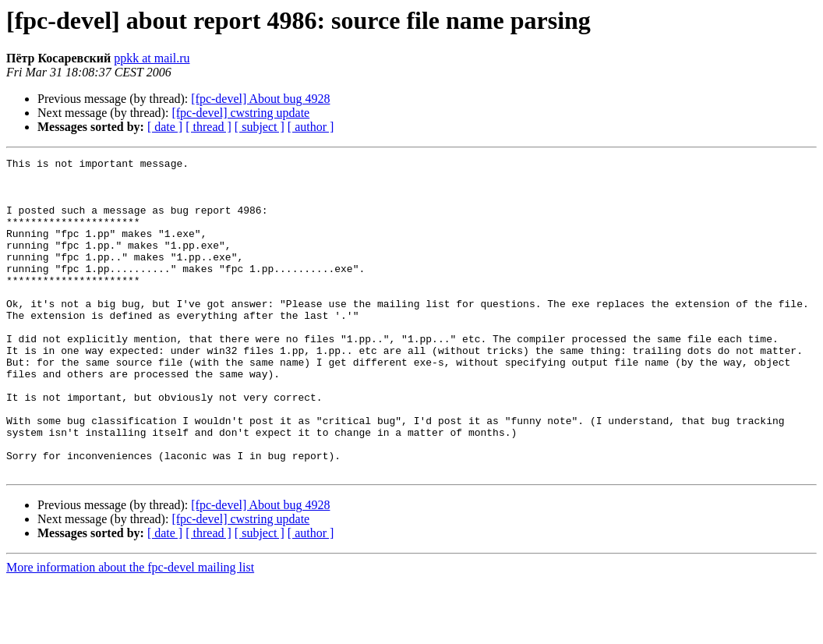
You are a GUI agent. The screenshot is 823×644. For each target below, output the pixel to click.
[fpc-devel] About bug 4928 (260, 99)
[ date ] (165, 127)
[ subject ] (260, 127)
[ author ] (311, 127)
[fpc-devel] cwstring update (240, 113)
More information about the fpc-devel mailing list (130, 630)
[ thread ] (208, 127)
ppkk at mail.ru (152, 58)
